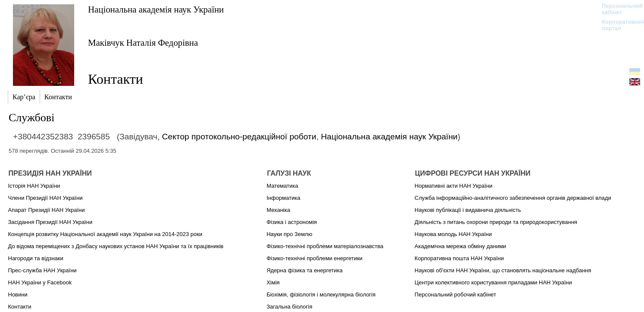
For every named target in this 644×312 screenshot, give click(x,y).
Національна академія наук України (156, 9)
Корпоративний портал (618, 25)
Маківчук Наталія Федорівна (143, 43)
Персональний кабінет (618, 9)
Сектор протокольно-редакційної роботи (239, 137)
